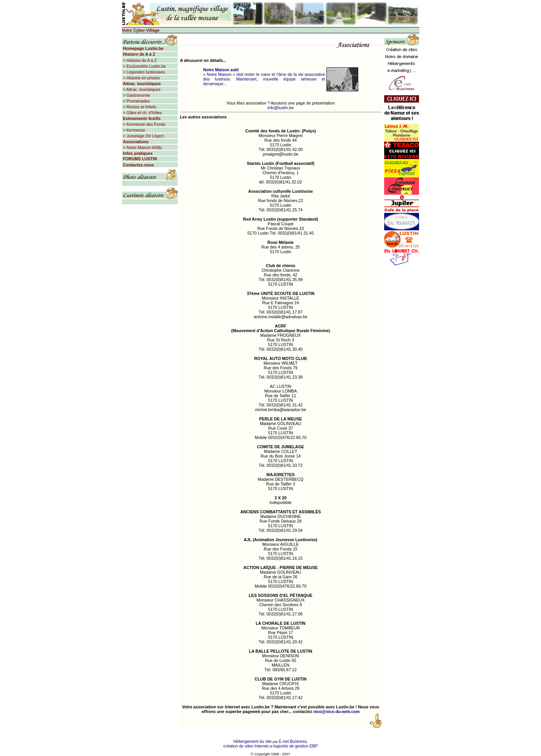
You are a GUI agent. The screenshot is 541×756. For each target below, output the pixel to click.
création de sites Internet (246, 746)
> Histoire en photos (141, 78)
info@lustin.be (281, 108)
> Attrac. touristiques (141, 89)
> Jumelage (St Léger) (143, 136)
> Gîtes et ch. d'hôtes (142, 113)
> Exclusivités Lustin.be (144, 66)
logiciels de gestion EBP (295, 746)
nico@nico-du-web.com (337, 711)
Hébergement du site (253, 741)
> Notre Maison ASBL (142, 147)
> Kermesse (134, 130)
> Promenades (136, 101)
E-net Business (293, 741)
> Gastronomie (136, 95)
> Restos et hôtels (139, 107)
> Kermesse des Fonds (144, 124)
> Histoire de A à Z (139, 60)
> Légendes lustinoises (144, 72)
